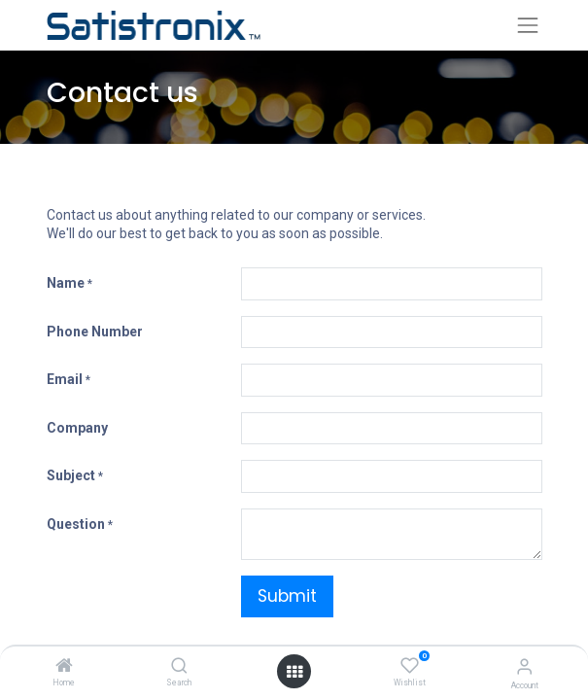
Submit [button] (287, 596)
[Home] (64, 667)
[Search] (179, 667)
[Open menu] (294, 672)
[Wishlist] (410, 666)
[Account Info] (524, 666)
